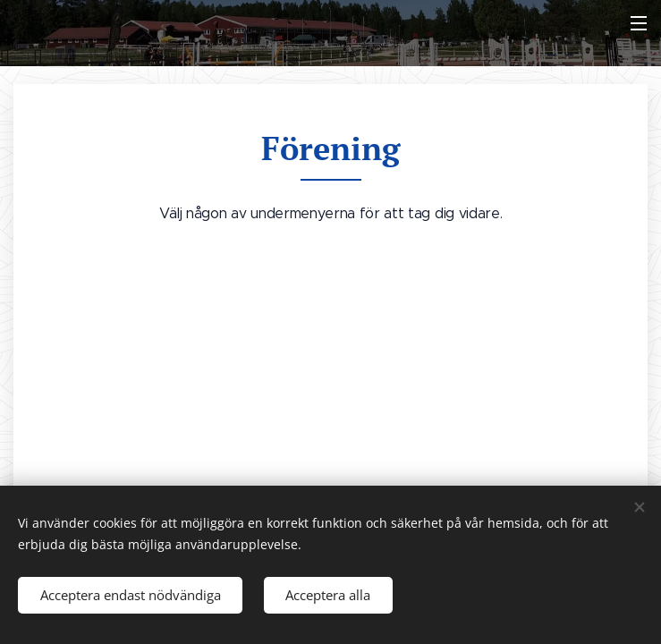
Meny (639, 23)
